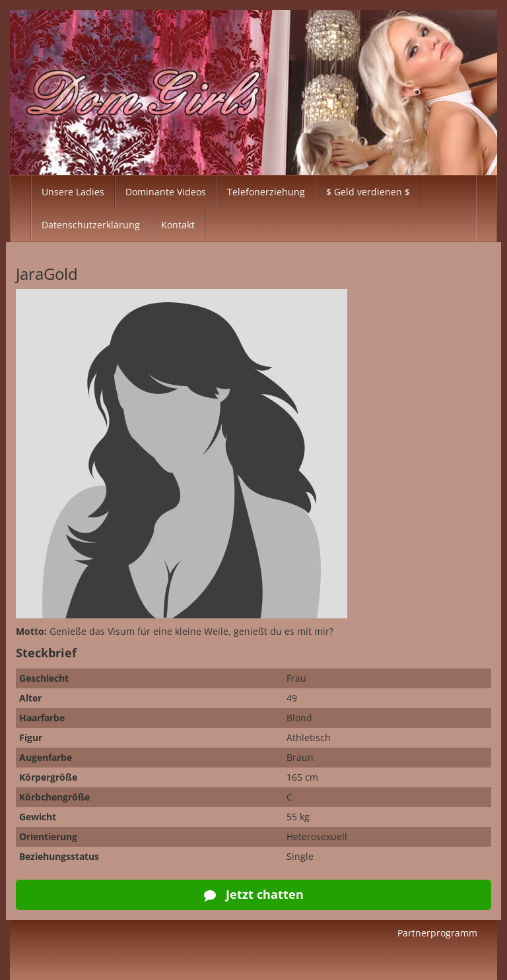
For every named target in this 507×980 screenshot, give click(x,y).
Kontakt (178, 225)
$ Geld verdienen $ (368, 192)
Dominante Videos (166, 192)
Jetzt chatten (254, 894)
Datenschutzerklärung (91, 225)
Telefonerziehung (266, 192)
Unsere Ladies (73, 192)
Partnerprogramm (437, 933)
